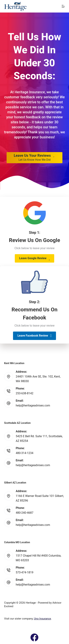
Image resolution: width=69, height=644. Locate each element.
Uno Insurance (42, 619)
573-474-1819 (25, 572)
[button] (35, 258)
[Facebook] (34, 637)
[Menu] (63, 6)
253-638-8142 (25, 393)
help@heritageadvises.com (33, 405)
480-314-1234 (25, 453)
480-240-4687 (25, 513)
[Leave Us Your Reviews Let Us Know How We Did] (34, 158)
